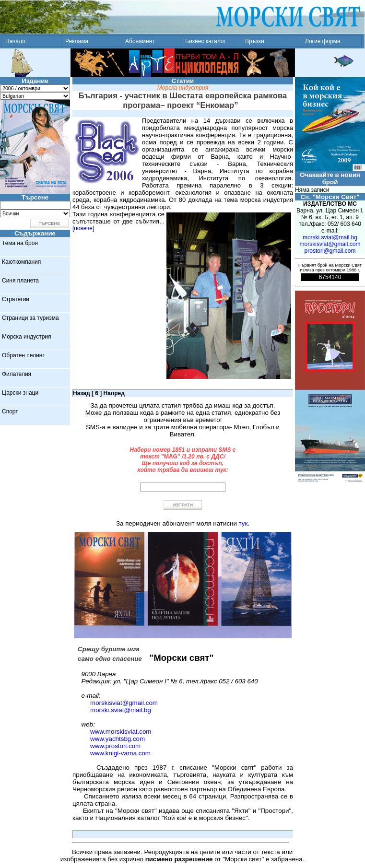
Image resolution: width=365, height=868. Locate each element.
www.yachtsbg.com (118, 739)
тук (243, 523)
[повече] (83, 228)
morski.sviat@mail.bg (121, 710)
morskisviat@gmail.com (124, 703)
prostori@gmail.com (330, 251)
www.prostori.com (115, 746)
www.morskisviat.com (121, 732)
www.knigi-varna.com (120, 753)
